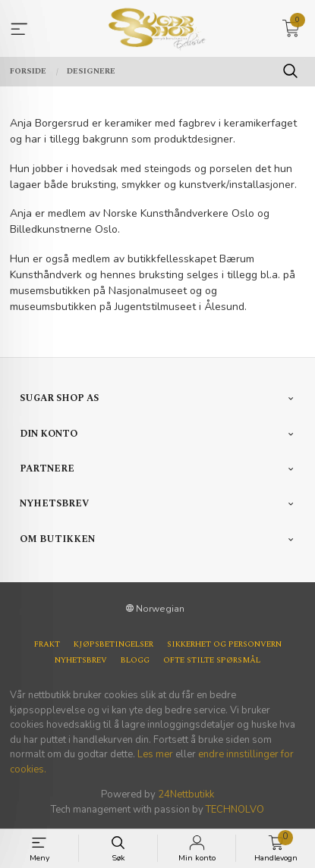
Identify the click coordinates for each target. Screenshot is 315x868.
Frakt (47, 645)
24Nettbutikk (186, 794)
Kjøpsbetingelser (113, 645)
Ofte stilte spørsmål (212, 661)
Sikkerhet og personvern (224, 645)
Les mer (155, 754)
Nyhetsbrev (81, 661)
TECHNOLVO (235, 810)
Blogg (135, 661)
